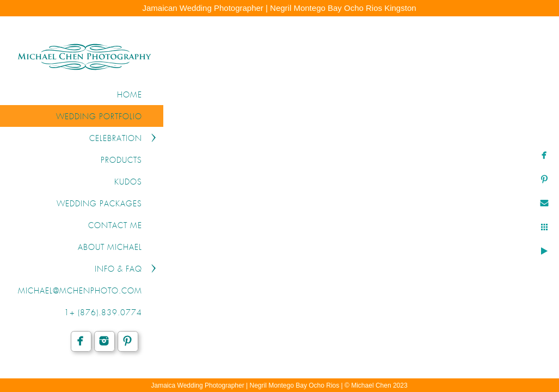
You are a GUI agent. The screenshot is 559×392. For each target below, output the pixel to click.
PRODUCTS (121, 161)
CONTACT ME (115, 226)
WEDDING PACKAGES (99, 204)
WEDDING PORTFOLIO (99, 117)
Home (130, 95)
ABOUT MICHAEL (110, 248)
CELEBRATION (116, 139)
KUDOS (128, 182)
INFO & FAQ (118, 269)
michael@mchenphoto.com (80, 291)
